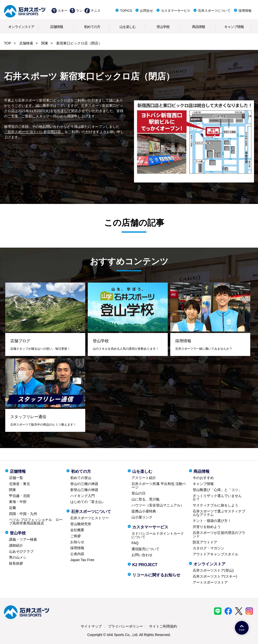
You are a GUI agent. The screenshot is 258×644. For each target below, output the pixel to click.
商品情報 (198, 27)
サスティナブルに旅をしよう (215, 505)
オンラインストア (21, 27)
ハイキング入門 (82, 496)
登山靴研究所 (81, 524)
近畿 (12, 508)
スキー (63, 11)
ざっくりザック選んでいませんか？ (217, 497)
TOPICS (126, 11)
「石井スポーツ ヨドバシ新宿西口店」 (34, 132)
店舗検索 (26, 43)
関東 (45, 43)
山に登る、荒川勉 (145, 499)
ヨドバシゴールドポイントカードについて (158, 535)
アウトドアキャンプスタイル (215, 554)
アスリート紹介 (144, 478)
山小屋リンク (142, 517)
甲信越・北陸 (19, 496)
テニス (96, 11)
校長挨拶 (16, 563)
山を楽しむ (128, 27)
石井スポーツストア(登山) (213, 570)
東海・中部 (18, 502)
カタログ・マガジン (208, 548)
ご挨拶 (75, 536)
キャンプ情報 (234, 27)
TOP (8, 43)
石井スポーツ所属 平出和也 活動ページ (159, 485)
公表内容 (77, 554)
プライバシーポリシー (125, 626)
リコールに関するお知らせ (156, 575)
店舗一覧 (16, 478)
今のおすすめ (203, 478)
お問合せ (146, 11)
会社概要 (77, 530)
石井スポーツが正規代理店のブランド (219, 534)
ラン (79, 11)
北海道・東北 (19, 484)
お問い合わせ (142, 555)
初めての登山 (81, 478)
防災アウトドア (205, 542)
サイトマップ (91, 626)
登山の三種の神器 (84, 484)
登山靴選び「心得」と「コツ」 (217, 490)
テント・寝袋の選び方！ (212, 521)
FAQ (135, 543)
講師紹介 (16, 545)
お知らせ (77, 542)
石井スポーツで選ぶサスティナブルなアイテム (219, 513)
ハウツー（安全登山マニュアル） (158, 505)
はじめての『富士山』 (88, 502)
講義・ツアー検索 (23, 539)
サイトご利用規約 (163, 626)
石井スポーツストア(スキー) (215, 576)
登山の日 (138, 493)
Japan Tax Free (82, 560)
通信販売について (145, 549)
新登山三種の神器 (84, 490)
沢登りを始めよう (207, 527)
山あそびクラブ (21, 551)
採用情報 (245, 11)
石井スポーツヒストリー (89, 518)
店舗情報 (56, 27)
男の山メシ (18, 557)
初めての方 (92, 27)
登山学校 (163, 27)
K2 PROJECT (145, 565)
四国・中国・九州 (23, 514)
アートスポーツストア (210, 582)
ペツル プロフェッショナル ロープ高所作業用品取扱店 (36, 521)
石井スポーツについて (214, 11)
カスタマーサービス (176, 11)
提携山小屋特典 (144, 511)
